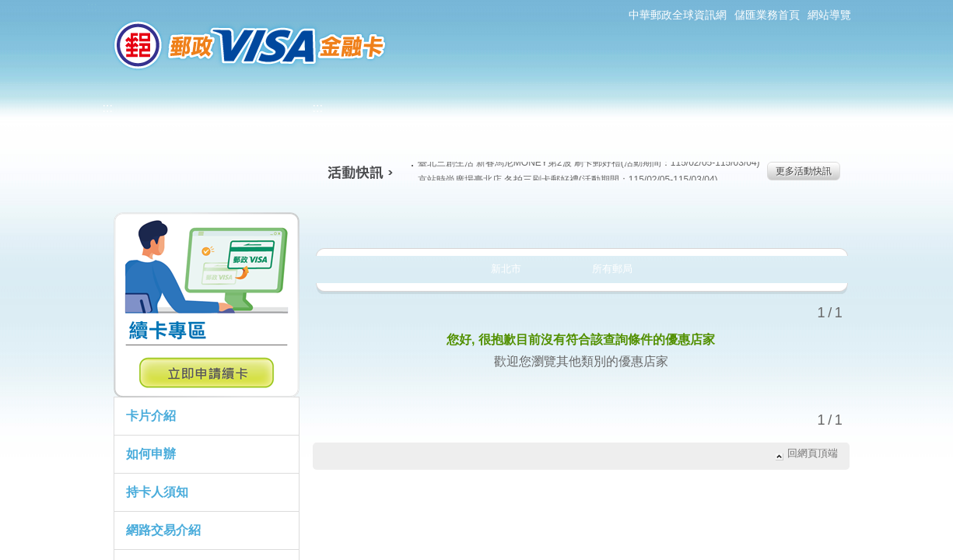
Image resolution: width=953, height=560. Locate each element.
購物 (579, 221)
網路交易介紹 (163, 530)
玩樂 (681, 221)
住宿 (783, 221)
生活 (477, 221)
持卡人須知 (157, 492)
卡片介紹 (151, 416)
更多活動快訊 (804, 171)
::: (92, 7)
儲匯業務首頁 (767, 15)
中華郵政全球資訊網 (678, 15)
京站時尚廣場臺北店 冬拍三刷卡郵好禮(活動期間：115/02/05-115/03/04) (565, 180)
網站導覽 (829, 15)
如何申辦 (151, 454)
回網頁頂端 (813, 453)
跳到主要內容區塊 (8, 8)
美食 (375, 221)
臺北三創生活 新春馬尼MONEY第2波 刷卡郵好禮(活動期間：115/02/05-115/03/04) (586, 163)
